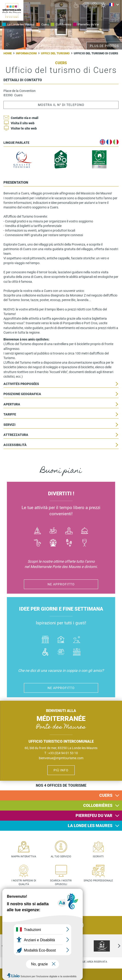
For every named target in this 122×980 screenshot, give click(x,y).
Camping (77, 640)
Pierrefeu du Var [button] (94, 815)
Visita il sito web (23, 123)
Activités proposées (21, 384)
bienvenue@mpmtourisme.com (61, 758)
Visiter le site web (24, 128)
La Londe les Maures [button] (90, 826)
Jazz (37, 543)
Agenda (115, 974)
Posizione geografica (22, 394)
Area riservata (97, 962)
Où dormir (61, 640)
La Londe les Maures (21, 24)
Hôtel (45, 640)
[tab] (61, 795)
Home (8, 53)
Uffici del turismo (55, 53)
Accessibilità (15, 445)
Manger (85, 531)
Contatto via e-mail (25, 118)
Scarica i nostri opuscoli (61, 882)
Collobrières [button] (98, 805)
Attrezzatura (16, 435)
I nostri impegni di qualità (24, 882)
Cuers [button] (106, 795)
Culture (69, 531)
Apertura (12, 404)
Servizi (9, 425)
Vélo (53, 531)
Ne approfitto (61, 584)
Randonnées (69, 543)
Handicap (45, 652)
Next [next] (115, 946)
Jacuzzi (77, 652)
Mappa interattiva (24, 857)
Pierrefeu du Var (89, 24)
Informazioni (26, 53)
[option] (102, 946)
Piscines (61, 652)
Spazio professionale (98, 881)
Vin (85, 543)
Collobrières (64, 24)
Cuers (45, 24)
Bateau (37, 531)
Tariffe (10, 414)
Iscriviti (98, 857)
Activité (53, 543)
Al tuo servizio (61, 857)
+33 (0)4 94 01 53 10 (63, 753)
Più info (61, 770)
